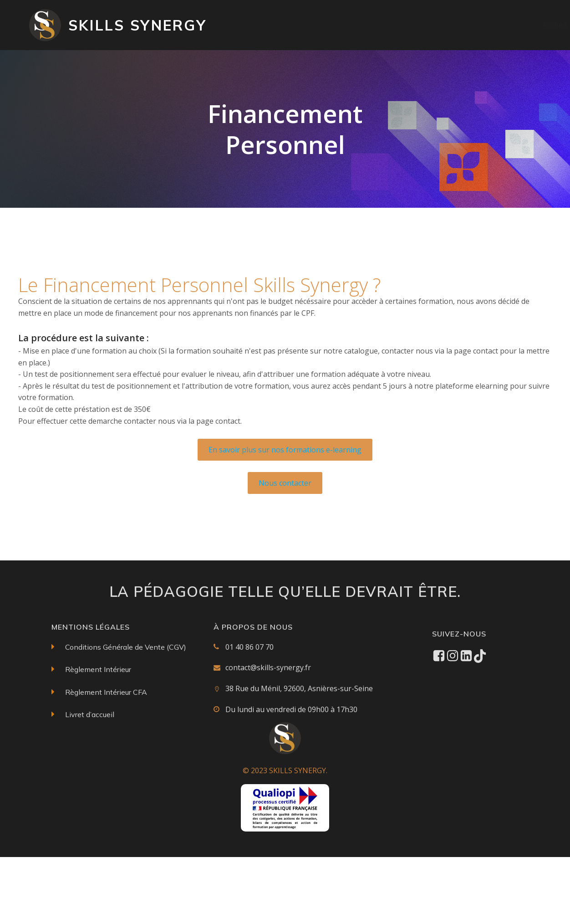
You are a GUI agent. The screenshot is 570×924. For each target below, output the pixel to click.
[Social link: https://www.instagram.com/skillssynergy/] (453, 705)
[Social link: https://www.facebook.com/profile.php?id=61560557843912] (439, 705)
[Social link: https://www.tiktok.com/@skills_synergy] (480, 705)
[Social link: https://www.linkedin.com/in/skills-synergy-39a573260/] (466, 705)
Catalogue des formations (340, 25)
